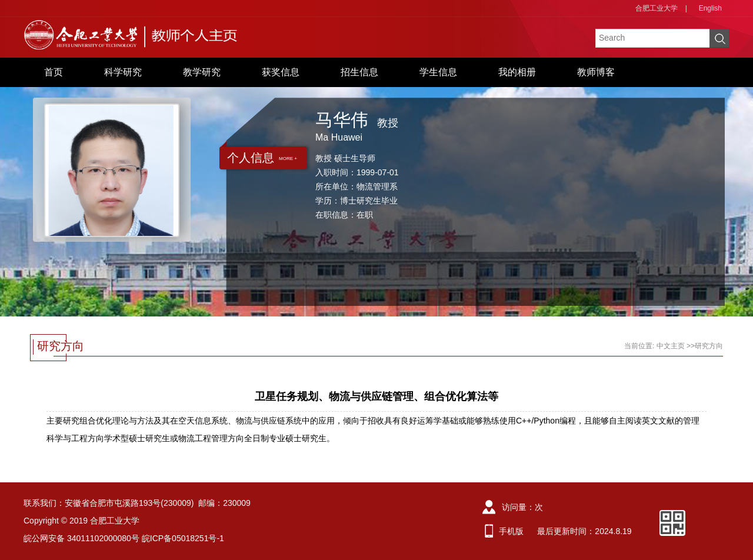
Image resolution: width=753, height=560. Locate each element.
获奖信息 (281, 72)
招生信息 (359, 72)
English (710, 8)
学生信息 (438, 72)
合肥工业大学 (657, 8)
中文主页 (671, 346)
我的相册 (517, 72)
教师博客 (596, 72)
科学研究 (123, 72)
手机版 (511, 531)
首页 (54, 72)
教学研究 (202, 72)
